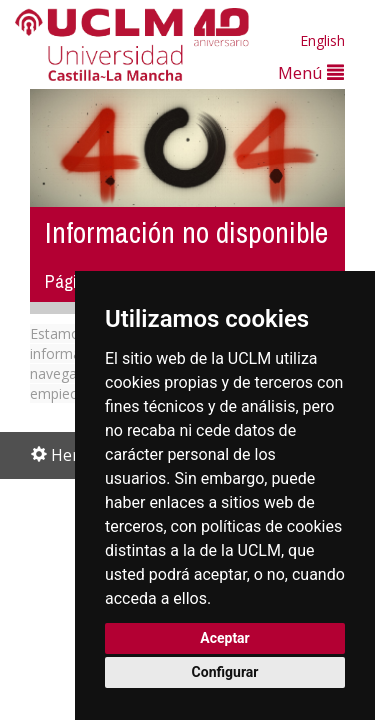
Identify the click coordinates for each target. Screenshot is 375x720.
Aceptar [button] (225, 638)
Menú (311, 72)
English (322, 40)
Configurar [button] (225, 672)
